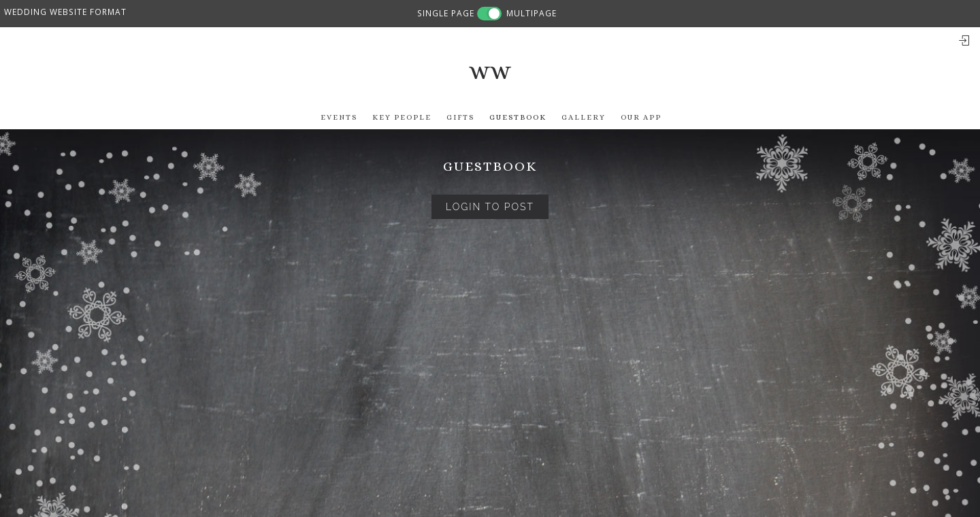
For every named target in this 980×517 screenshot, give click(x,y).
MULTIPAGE (532, 13)
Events (339, 117)
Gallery (584, 117)
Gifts (460, 117)
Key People (402, 117)
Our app (641, 117)
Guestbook (518, 117)
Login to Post (490, 207)
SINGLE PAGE (446, 13)
